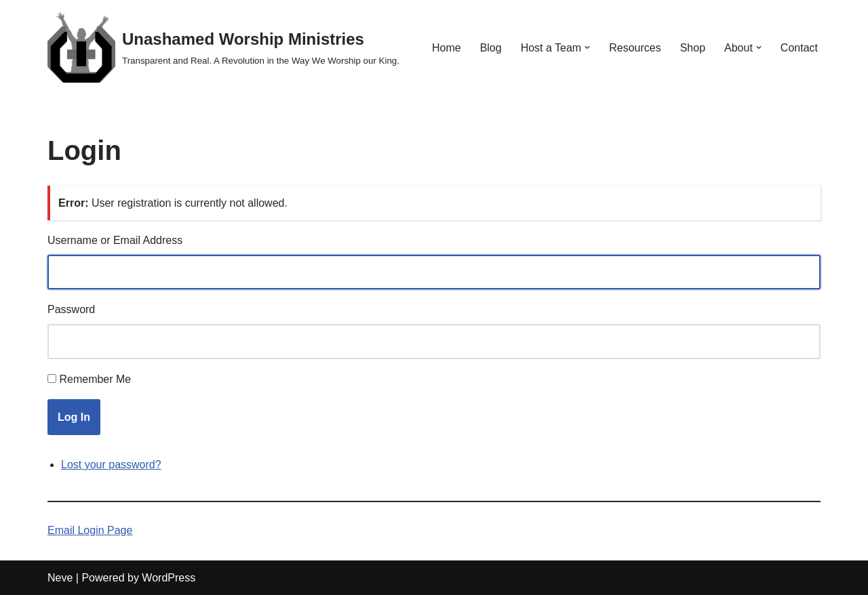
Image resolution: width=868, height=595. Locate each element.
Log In (74, 417)
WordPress (169, 578)
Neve (60, 578)
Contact (799, 48)
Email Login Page (90, 530)
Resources (635, 48)
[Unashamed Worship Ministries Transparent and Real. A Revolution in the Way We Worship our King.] (223, 47)
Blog (491, 48)
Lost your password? (111, 465)
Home (447, 48)
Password (71, 309)
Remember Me (95, 379)
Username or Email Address (115, 240)
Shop (693, 48)
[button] (587, 47)
